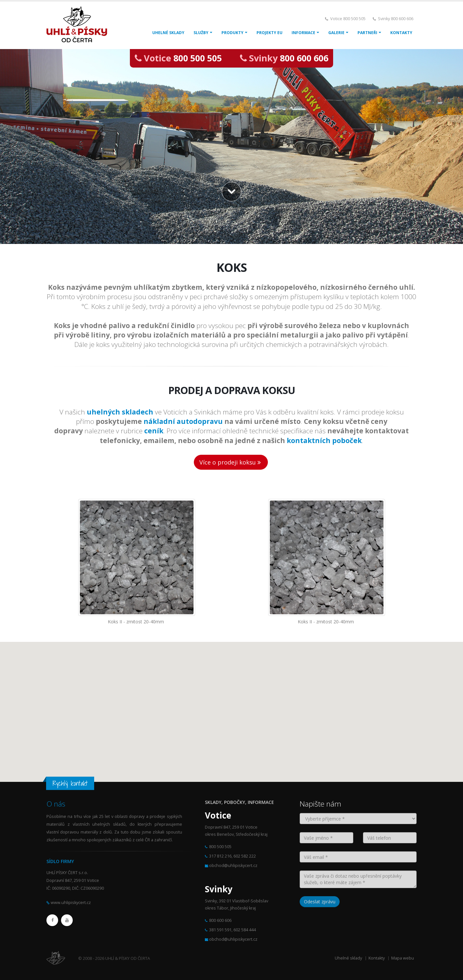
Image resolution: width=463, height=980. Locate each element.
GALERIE (336, 33)
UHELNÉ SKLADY (168, 33)
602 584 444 (245, 930)
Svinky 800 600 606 (396, 19)
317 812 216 (220, 856)
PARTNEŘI (367, 33)
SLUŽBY (201, 33)
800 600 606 (304, 58)
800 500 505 (198, 58)
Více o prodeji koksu (231, 462)
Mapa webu (403, 958)
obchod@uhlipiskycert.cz (233, 865)
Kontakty (377, 958)
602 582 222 (245, 856)
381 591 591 (220, 930)
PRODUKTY (232, 33)
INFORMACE (303, 33)
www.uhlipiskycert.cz (71, 903)
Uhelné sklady (348, 958)
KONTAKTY (401, 33)
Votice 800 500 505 (348, 19)
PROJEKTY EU (269, 33)
